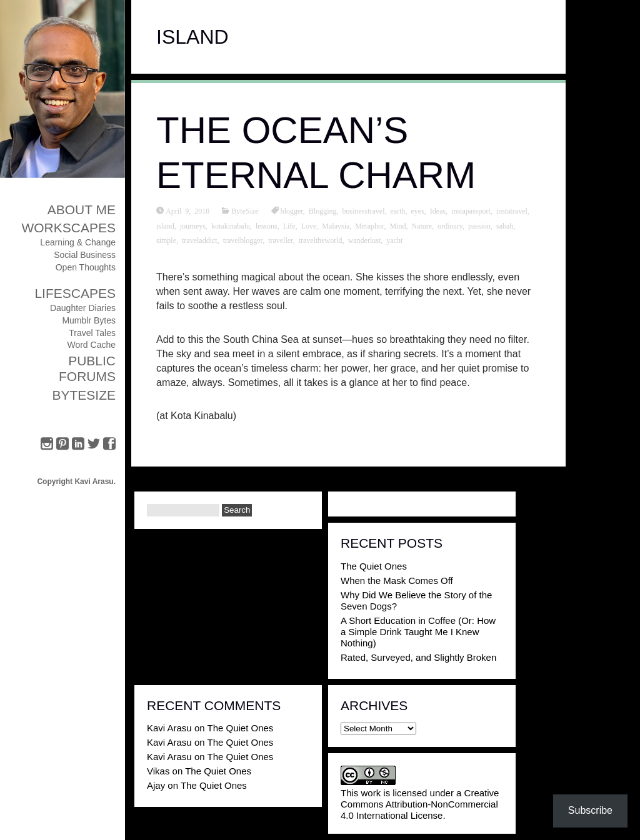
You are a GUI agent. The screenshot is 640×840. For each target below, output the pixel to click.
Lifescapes (75, 293)
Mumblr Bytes (89, 320)
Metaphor (369, 225)
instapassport (471, 210)
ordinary (450, 225)
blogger (292, 210)
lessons (267, 225)
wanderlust (365, 240)
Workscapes (68, 228)
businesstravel (364, 210)
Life (289, 225)
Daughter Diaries (83, 308)
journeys (193, 225)
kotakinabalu (231, 225)
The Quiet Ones (374, 566)
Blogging (323, 210)
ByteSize (84, 395)
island (165, 225)
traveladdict (200, 240)
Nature (422, 225)
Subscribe (590, 810)
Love (309, 225)
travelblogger (243, 240)
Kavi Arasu (169, 728)
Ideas (438, 210)
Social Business (85, 255)
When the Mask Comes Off (397, 581)
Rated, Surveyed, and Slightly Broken (418, 657)
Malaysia (336, 225)
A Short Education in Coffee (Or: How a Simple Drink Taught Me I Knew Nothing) (418, 632)
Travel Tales (92, 333)
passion (479, 225)
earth (398, 210)
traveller (281, 240)
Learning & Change (78, 242)
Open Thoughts (86, 267)
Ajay (156, 785)
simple (166, 240)
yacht (394, 240)
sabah (505, 225)
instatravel (512, 210)
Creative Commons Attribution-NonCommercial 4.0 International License (420, 804)
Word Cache (91, 345)
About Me (82, 210)
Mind (397, 225)
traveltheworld (321, 240)
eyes (418, 210)
